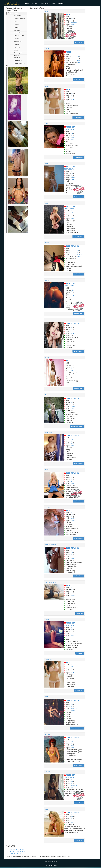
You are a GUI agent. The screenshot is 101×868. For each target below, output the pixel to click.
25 (72, 288)
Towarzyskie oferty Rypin (18, 851)
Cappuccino (49, 659)
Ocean (47, 49)
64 (72, 592)
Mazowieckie (17, 33)
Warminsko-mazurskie (17, 57)
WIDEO (69, 15)
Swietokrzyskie (18, 53)
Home (27, 3)
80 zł (72, 333)
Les (46, 320)
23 (78, 248)
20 (72, 171)
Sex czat (35, 3)
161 (72, 290)
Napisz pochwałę (79, 197)
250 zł (73, 371)
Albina (47, 243)
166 (72, 440)
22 (72, 702)
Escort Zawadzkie (15, 853)
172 (78, 56)
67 (72, 292)
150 (72, 94)
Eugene (47, 395)
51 (72, 215)
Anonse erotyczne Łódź (17, 849)
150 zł (73, 179)
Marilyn (47, 86)
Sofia (47, 809)
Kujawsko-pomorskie (20, 19)
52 (72, 367)
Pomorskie (17, 47)
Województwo (45, 3)
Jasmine (48, 734)
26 (72, 438)
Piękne (73, 406)
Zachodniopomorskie (20, 63)
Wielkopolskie (18, 60)
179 (72, 173)
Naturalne (74, 23)
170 (72, 515)
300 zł (73, 558)
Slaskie (16, 50)
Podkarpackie (18, 41)
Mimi (46, 11)
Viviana (47, 280)
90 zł (72, 100)
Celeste (47, 507)
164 (72, 782)
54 (72, 21)
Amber (47, 470)
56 (72, 96)
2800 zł (73, 710)
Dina (46, 124)
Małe (72, 137)
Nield (47, 163)
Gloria (47, 620)
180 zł (73, 25)
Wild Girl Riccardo (50, 545)
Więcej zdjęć (80, 613)
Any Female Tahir (50, 582)
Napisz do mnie (79, 42)
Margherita (48, 432)
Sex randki (61, 3)
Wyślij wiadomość (79, 80)
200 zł (79, 62)
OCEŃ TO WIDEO (72, 246)
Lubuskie (16, 27)
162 (72, 327)
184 (78, 250)
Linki (53, 3)
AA (72, 98)
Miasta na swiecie (19, 36)
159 (72, 133)
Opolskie (16, 39)
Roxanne (48, 772)
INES (47, 697)
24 (72, 17)
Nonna (47, 357)
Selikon (79, 60)
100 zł (73, 139)
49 (78, 252)
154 (72, 704)
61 (78, 58)
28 (72, 513)
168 (72, 213)
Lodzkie (16, 22)
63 (72, 554)
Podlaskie (17, 44)
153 (72, 19)
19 (72, 131)
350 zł (73, 596)
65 (72, 175)
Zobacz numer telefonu (77, 426)
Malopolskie (17, 30)
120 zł (73, 219)
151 (72, 667)
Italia (46, 203)
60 (72, 669)
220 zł (73, 521)
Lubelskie (17, 24)
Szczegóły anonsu (78, 117)
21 (78, 54)
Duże (72, 444)
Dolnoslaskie (17, 16)
